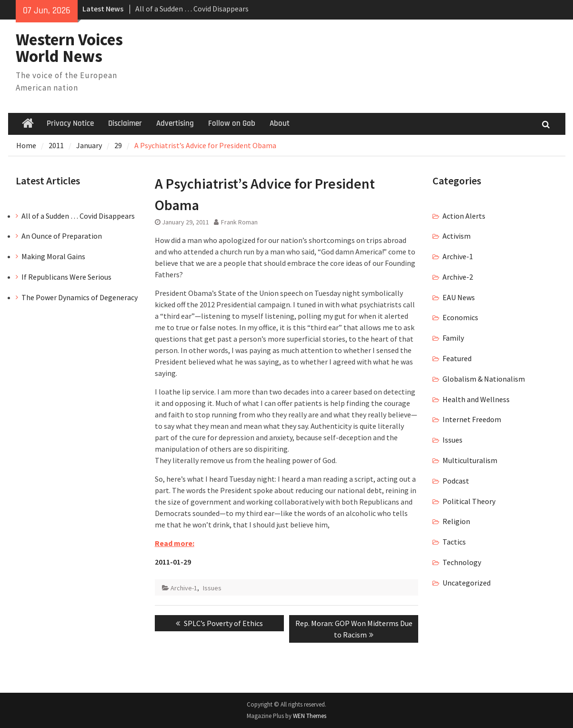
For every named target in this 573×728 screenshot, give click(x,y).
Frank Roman (239, 222)
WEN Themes (310, 716)
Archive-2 (458, 277)
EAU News (459, 297)
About (280, 123)
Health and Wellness (476, 399)
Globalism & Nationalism (484, 379)
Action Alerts (464, 216)
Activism (457, 236)
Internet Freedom (472, 419)
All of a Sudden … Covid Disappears (192, 9)
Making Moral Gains (53, 256)
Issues (212, 588)
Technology (462, 562)
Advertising (175, 123)
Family (453, 338)
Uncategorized (467, 583)
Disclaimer (125, 123)
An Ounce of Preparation (62, 236)
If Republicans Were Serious (66, 277)
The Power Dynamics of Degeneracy (80, 297)
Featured (457, 358)
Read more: (175, 543)
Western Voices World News (69, 48)
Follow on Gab (232, 123)
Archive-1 (184, 588)
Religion (456, 521)
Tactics (454, 542)
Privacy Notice (70, 123)
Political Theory (469, 501)
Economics (460, 317)
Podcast (456, 481)
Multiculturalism (470, 460)
